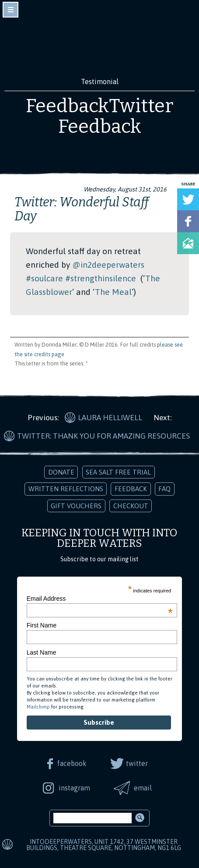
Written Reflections (66, 489)
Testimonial (100, 81)
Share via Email (188, 243)
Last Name (42, 652)
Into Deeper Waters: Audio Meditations (100, 43)
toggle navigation (10, 10)
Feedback (131, 489)
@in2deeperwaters (108, 265)
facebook (72, 763)
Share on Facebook (188, 221)
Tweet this (188, 199)
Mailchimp (38, 707)
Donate (61, 472)
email (143, 788)
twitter (137, 763)
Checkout (131, 506)
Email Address (100, 599)
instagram (74, 788)
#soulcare (44, 278)
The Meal (113, 292)
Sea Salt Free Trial (118, 472)
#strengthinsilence (101, 278)
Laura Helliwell (110, 418)
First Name (42, 625)
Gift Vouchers (76, 506)
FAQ (164, 489)
